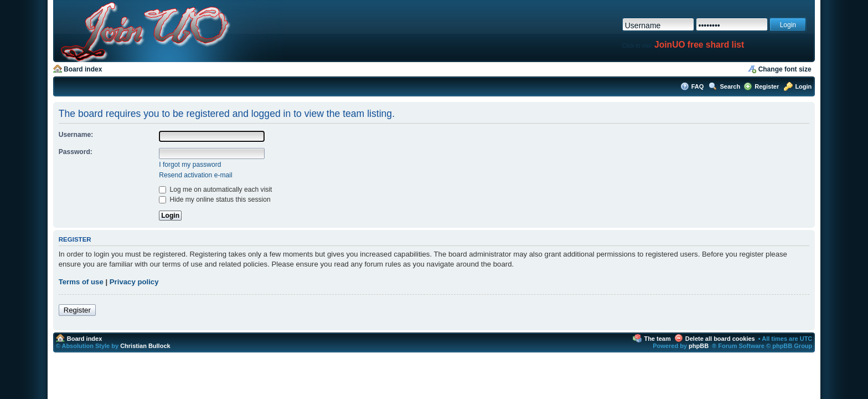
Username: (76, 135)
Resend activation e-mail (195, 175)
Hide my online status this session (215, 199)
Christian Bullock (145, 346)
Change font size (785, 69)
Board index (83, 69)
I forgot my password (190, 165)
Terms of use (81, 282)
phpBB (699, 346)
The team (657, 339)
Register (767, 86)
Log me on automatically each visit (215, 190)
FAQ (698, 86)
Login (803, 86)
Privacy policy (134, 282)
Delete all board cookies (720, 339)
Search (730, 86)
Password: (76, 152)
